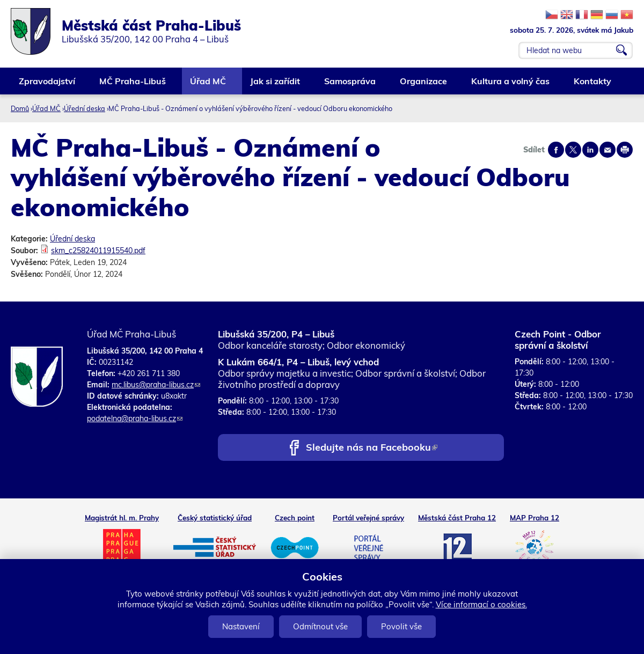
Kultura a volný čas (511, 85)
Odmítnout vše (320, 626)
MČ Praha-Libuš (133, 85)
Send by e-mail (608, 150)
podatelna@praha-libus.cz (135, 418)
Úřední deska (85, 108)
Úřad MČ (208, 85)
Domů (20, 108)
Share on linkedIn (590, 150)
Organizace (424, 85)
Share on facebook (556, 150)
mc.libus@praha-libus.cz (156, 385)
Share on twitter (573, 150)
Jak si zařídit (276, 85)
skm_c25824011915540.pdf (98, 251)
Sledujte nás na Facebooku (372, 448)
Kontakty (593, 85)
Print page (625, 150)
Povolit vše (401, 626)
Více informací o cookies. (481, 604)
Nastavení (241, 626)
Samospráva (350, 85)
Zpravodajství (47, 85)
